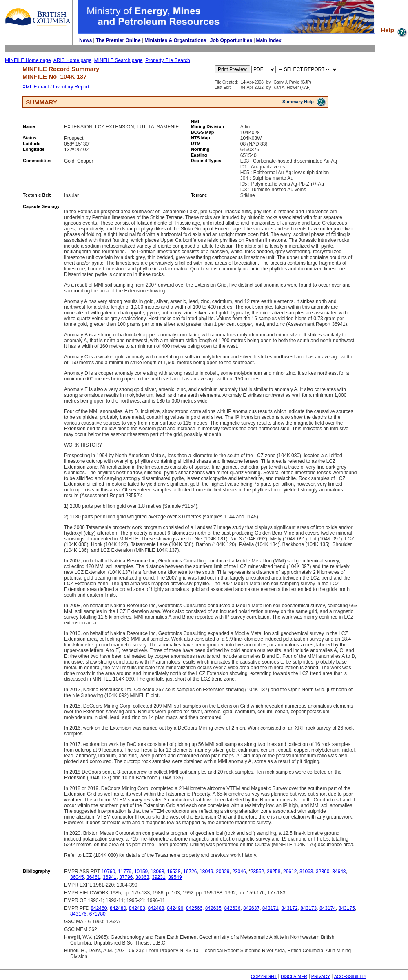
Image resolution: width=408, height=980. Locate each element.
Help (394, 30)
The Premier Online (118, 40)
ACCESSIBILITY (350, 976)
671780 (98, 914)
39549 (175, 877)
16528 (174, 872)
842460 (99, 908)
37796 (126, 877)
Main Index (269, 40)
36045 (77, 877)
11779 (125, 872)
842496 (175, 908)
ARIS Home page (72, 60)
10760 (108, 872)
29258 (274, 872)
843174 (328, 908)
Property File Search (167, 60)
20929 (223, 872)
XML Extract (36, 87)
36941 (110, 877)
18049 (206, 872)
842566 (194, 908)
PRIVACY (321, 976)
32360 (323, 872)
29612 (290, 872)
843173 (308, 908)
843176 (78, 914)
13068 (157, 872)
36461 (93, 877)
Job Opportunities (231, 40)
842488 (156, 908)
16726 (190, 872)
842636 (232, 908)
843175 (347, 908)
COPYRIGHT (264, 976)
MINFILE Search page (119, 60)
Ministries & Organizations (175, 40)
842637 (251, 908)
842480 (118, 908)
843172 (290, 908)
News (85, 40)
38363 (142, 877)
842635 (213, 908)
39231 (159, 877)
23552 (257, 872)
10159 (141, 872)
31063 (306, 872)
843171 (271, 908)
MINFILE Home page (28, 60)
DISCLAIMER (294, 976)
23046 (239, 872)
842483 (137, 908)
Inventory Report (71, 87)
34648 (339, 872)
